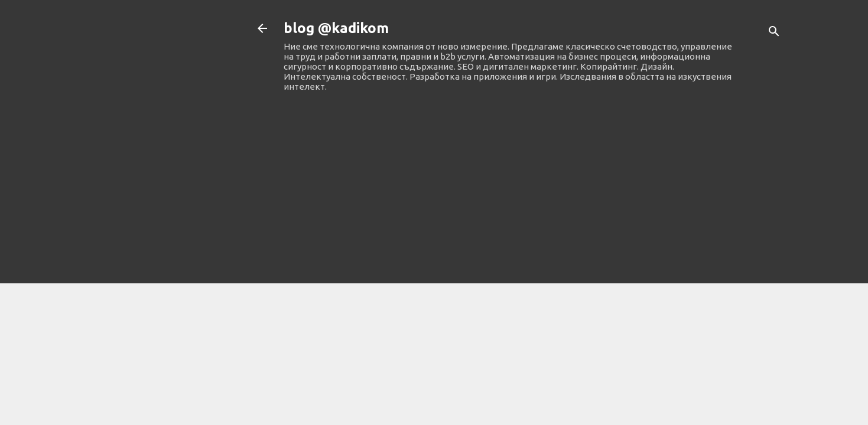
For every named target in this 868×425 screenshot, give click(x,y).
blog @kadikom (336, 28)
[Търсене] (774, 32)
